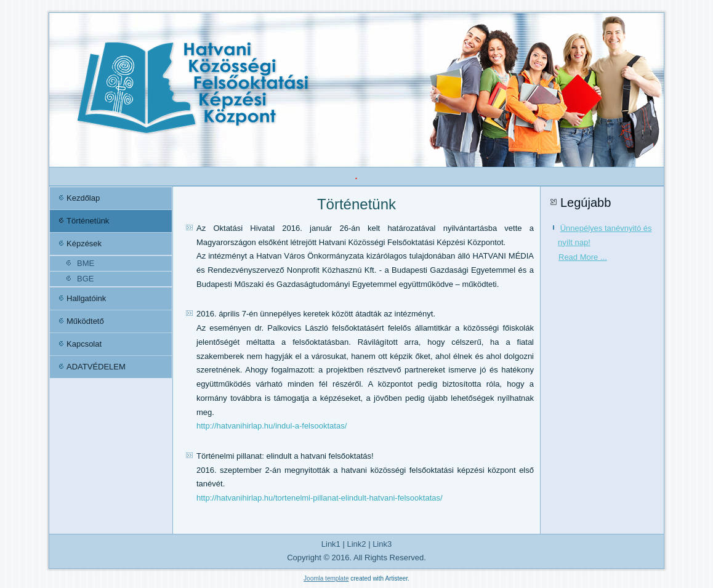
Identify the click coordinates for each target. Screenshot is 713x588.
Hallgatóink (86, 298)
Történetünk (88, 221)
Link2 (356, 544)
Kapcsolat (84, 344)
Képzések (84, 244)
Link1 (331, 544)
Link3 (382, 544)
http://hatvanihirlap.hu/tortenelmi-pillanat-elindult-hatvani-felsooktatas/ (320, 498)
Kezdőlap (83, 198)
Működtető (85, 321)
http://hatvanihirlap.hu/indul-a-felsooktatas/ (272, 426)
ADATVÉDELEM (96, 367)
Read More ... (583, 257)
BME (86, 263)
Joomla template (326, 578)
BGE (85, 279)
